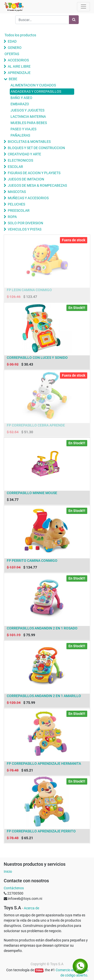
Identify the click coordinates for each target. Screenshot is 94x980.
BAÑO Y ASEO (21, 98)
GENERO (15, 48)
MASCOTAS (17, 192)
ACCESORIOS (18, 60)
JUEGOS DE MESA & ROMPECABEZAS (37, 185)
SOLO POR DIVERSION (25, 223)
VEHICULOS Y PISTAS (25, 229)
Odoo (39, 970)
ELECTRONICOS (20, 160)
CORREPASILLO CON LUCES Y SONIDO (37, 358)
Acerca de (31, 908)
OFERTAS (12, 54)
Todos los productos (20, 35)
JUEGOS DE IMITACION (26, 179)
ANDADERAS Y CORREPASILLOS (36, 91)
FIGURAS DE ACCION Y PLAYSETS (34, 173)
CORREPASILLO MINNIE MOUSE (32, 493)
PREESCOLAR (19, 210)
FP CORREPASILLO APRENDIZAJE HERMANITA (44, 764)
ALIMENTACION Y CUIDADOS (33, 85)
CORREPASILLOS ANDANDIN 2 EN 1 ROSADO (42, 628)
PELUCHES (16, 204)
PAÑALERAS (20, 135)
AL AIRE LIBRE (19, 66)
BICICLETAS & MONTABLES (29, 142)
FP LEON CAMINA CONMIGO (29, 290)
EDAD (12, 41)
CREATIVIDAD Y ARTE (24, 154)
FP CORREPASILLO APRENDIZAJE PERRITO (41, 831)
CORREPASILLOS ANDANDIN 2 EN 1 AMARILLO (44, 696)
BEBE (13, 79)
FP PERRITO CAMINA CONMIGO (32, 561)
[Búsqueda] (74, 20)
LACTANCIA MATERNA (28, 117)
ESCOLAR (15, 167)
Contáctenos (14, 888)
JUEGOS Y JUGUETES (27, 110)
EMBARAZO (20, 104)
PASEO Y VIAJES (23, 129)
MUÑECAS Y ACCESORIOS (28, 198)
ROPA (12, 217)
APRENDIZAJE (19, 73)
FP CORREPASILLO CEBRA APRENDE (36, 425)
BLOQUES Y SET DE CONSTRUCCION (36, 148)
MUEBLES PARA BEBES (29, 123)
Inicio (8, 872)
